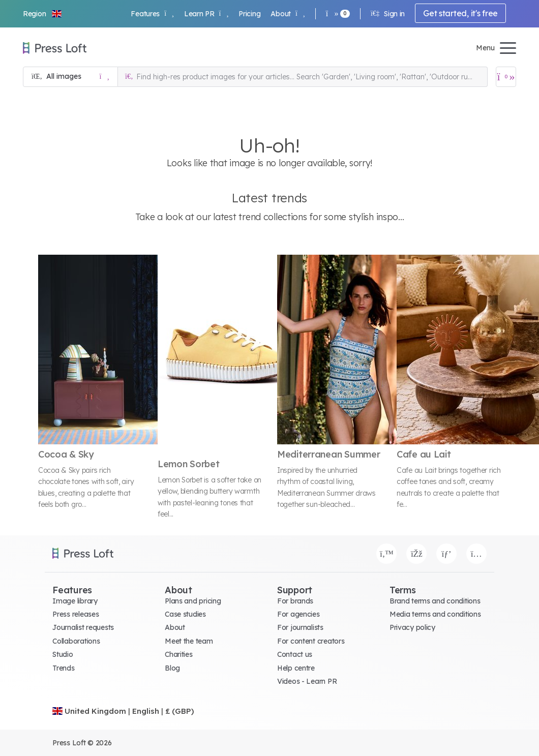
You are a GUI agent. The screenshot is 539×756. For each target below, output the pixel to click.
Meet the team (189, 641)
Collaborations (76, 641)
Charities (178, 654)
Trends (63, 668)
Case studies (185, 614)
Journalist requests (83, 627)
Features (152, 14)
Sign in (388, 14)
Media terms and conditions (435, 614)
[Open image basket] (506, 77)
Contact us (295, 654)
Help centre (296, 668)
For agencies (298, 614)
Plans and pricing (193, 601)
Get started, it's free (460, 13)
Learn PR (206, 14)
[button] (43, 14)
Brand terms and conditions (435, 601)
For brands (295, 601)
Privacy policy (412, 627)
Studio (63, 654)
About (288, 14)
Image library (75, 601)
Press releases (76, 614)
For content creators (311, 641)
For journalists (300, 627)
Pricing (249, 14)
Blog (172, 668)
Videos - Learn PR (307, 681)
